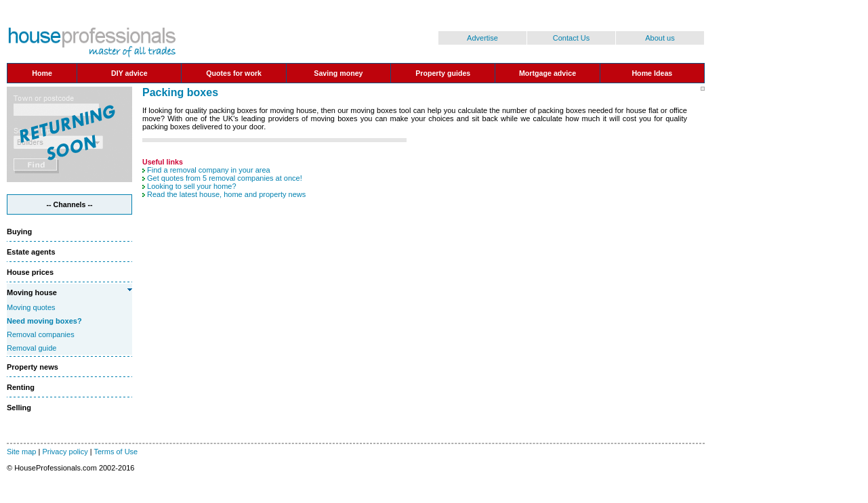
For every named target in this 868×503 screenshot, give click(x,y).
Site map (21, 452)
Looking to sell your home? (191, 186)
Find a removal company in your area (209, 170)
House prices (30, 272)
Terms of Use (116, 452)
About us (660, 38)
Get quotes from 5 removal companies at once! (225, 178)
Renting (21, 387)
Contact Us (571, 38)
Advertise (482, 38)
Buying (19, 232)
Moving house (32, 292)
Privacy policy (65, 452)
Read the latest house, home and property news (226, 194)
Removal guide (32, 348)
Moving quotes (31, 307)
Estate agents (31, 252)
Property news (33, 367)
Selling (19, 408)
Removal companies (41, 334)
